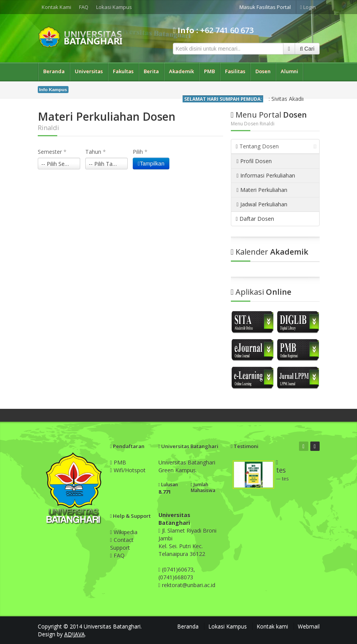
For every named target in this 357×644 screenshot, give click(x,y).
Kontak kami (272, 626)
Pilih (140, 152)
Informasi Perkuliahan (266, 175)
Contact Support (122, 544)
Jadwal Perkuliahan (262, 204)
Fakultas (123, 71)
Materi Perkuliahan (262, 190)
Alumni (289, 71)
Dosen (263, 71)
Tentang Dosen (276, 146)
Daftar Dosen (255, 219)
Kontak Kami (56, 7)
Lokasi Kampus (114, 7)
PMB (209, 71)
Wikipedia (124, 532)
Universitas (89, 71)
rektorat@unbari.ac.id (189, 585)
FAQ (84, 7)
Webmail (309, 626)
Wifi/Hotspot (128, 470)
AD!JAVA (75, 634)
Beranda (54, 71)
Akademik (181, 71)
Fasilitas (235, 71)
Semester (52, 152)
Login (308, 7)
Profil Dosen (254, 161)
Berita (151, 71)
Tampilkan (151, 164)
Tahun (96, 152)
